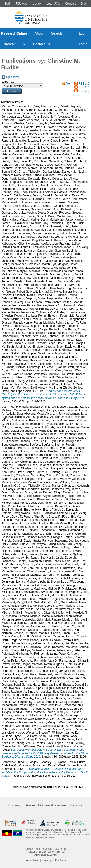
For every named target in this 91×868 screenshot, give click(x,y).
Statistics (76, 805)
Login (83, 33)
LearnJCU (53, 3)
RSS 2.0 (84, 87)
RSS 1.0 (84, 84)
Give (84, 3)
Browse (10, 44)
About (39, 33)
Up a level (12, 77)
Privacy (47, 860)
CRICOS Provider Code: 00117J (45, 852)
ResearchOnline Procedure (46, 805)
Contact (70, 3)
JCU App (22, 3)
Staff (7, 3)
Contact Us (41, 44)
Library (37, 3)
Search (57, 33)
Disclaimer (61, 860)
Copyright (15, 805)
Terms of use (31, 860)
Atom (69, 84)
